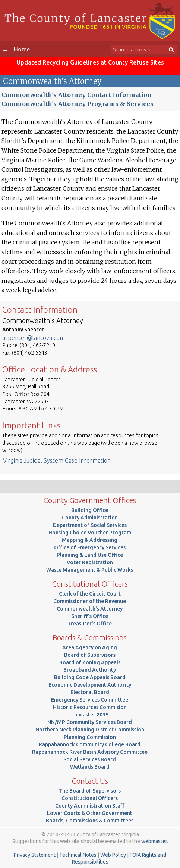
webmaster (154, 841)
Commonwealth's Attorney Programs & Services (78, 104)
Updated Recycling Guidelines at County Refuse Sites (90, 62)
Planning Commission (90, 737)
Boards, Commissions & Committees (90, 821)
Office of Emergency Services (90, 547)
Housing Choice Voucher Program (90, 533)
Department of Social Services (90, 525)
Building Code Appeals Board (90, 677)
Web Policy (113, 855)
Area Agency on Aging (90, 647)
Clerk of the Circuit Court (90, 594)
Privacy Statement (35, 855)
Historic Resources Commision (90, 707)
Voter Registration (90, 562)
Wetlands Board (90, 767)
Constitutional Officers (90, 798)
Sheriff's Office (90, 616)
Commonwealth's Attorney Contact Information (77, 95)
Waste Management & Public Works (90, 570)
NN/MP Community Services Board (90, 722)
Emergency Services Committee (90, 700)
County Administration (90, 518)
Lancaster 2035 (90, 715)
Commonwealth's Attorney (90, 609)
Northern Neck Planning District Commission (90, 730)
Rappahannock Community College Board (90, 744)
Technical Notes (78, 855)
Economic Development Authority (90, 685)
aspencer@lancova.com (34, 338)
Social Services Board (90, 759)
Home (22, 49)
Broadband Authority (90, 670)
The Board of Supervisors (90, 791)
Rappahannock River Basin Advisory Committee (90, 752)
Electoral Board (90, 692)
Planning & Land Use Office (90, 555)
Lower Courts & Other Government (90, 813)
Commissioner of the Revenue (90, 601)
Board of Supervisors (90, 655)
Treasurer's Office (90, 624)
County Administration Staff (90, 806)
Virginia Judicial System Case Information (57, 460)
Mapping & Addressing (90, 540)
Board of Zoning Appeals (90, 662)
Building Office (90, 510)
